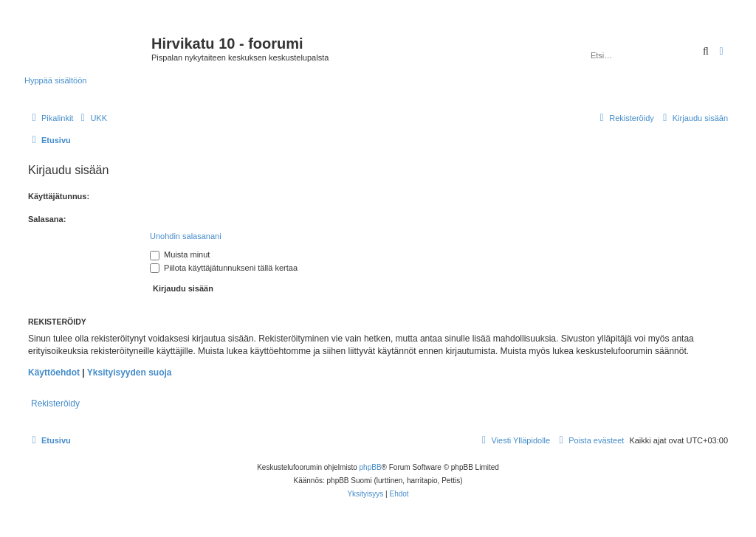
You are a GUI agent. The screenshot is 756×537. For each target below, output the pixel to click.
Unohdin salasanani (186, 236)
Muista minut (180, 254)
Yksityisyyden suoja (130, 373)
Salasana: (47, 219)
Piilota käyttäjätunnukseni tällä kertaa (224, 268)
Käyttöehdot (54, 373)
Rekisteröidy (55, 403)
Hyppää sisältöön (55, 80)
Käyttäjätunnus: (59, 196)
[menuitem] (92, 118)
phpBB (371, 467)
